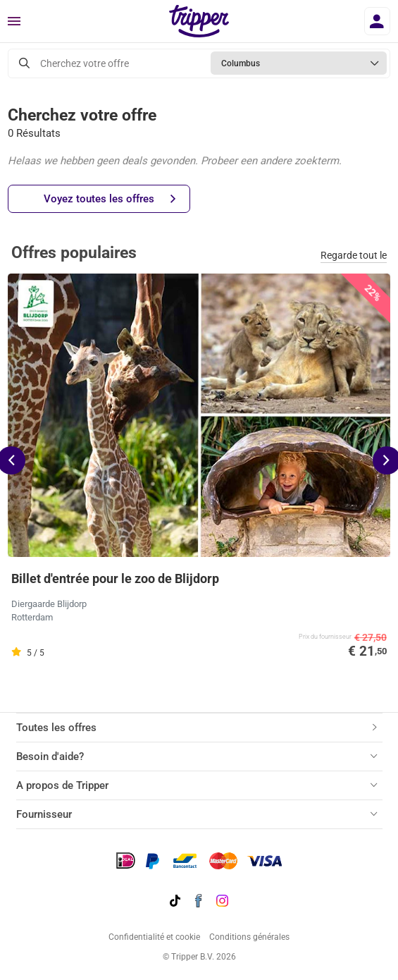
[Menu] (14, 22)
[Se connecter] (377, 21)
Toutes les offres (56, 728)
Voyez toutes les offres (110, 199)
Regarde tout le (354, 255)
